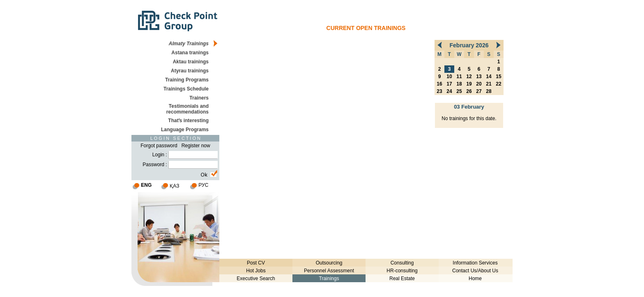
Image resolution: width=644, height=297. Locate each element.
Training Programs (187, 80)
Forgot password (159, 146)
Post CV (256, 263)
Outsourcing (329, 263)
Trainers (199, 98)
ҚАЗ (174, 186)
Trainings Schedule (186, 89)
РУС (203, 185)
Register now (196, 146)
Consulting (402, 263)
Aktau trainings (191, 62)
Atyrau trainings (190, 71)
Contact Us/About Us (475, 271)
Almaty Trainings (189, 44)
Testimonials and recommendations (187, 109)
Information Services (475, 263)
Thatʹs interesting (188, 121)
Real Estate (402, 278)
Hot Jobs (256, 271)
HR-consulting (402, 271)
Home (475, 278)
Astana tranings (190, 53)
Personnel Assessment (329, 271)
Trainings (329, 278)
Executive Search (256, 278)
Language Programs (185, 130)
